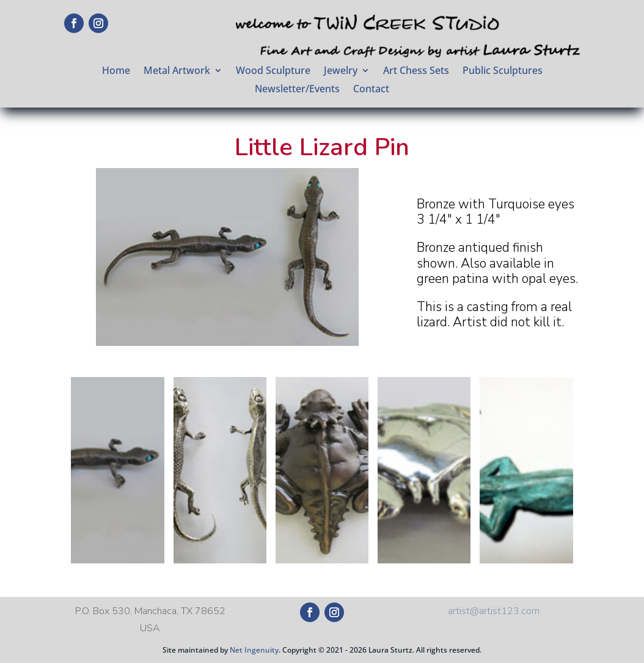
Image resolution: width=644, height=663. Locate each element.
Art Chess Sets (416, 71)
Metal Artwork (177, 71)
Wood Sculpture (273, 71)
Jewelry (341, 71)
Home (116, 71)
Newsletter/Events (297, 90)
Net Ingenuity (254, 650)
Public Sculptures (503, 71)
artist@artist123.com (494, 611)
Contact (371, 90)
